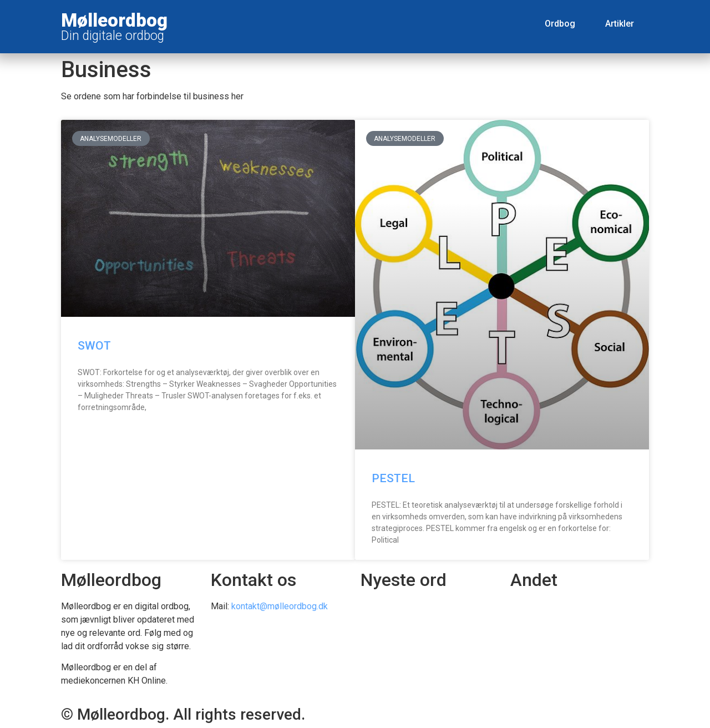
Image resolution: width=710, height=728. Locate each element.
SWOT (94, 346)
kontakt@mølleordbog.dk (280, 606)
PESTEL (393, 478)
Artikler (620, 24)
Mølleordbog (114, 20)
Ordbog (560, 24)
